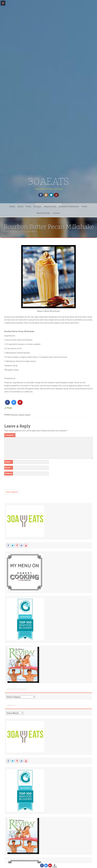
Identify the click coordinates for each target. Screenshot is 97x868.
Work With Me (43, 213)
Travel (84, 206)
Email (8, 468)
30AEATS (49, 181)
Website (9, 473)
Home (12, 206)
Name (8, 462)
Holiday (21, 415)
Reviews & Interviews (69, 206)
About (21, 206)
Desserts (15, 415)
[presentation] (23, 484)
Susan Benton (32, 231)
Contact (56, 213)
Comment (10, 435)
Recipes (38, 206)
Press (29, 206)
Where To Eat (50, 206)
